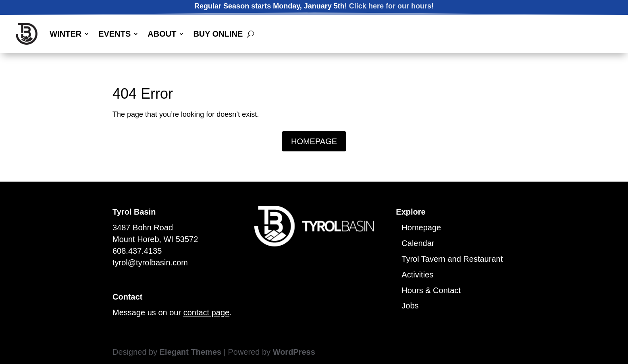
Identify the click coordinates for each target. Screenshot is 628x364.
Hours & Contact (431, 290)
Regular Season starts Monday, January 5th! (314, 6)
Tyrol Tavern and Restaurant (452, 259)
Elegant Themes (190, 352)
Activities (417, 275)
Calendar (418, 243)
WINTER (66, 34)
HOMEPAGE (314, 141)
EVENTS (114, 34)
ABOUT (162, 34)
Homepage (421, 227)
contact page (207, 312)
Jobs (410, 306)
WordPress (294, 352)
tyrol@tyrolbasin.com (150, 263)
